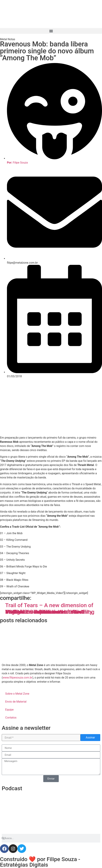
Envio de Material (16, 702)
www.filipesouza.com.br (17, 678)
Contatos (11, 718)
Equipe (9, 710)
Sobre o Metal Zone (17, 694)
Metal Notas (8, 39)
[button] (51, 31)
